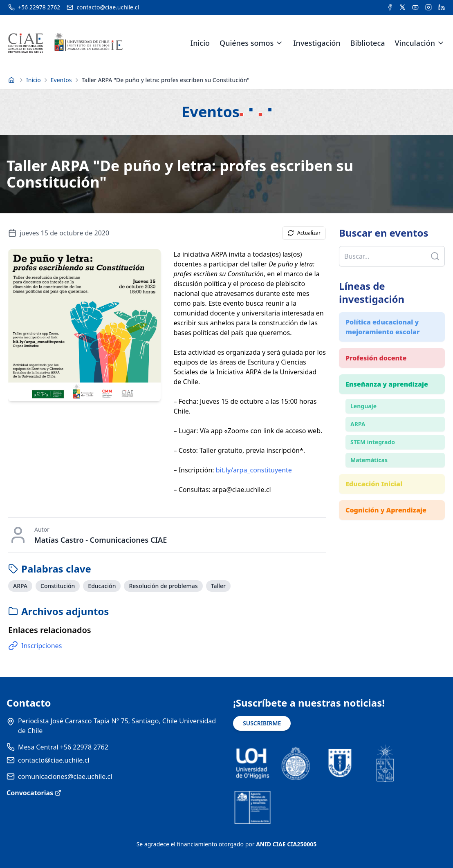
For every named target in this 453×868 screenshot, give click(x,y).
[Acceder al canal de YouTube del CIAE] (415, 7)
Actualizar (304, 233)
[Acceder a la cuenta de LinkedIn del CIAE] (442, 7)
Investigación (317, 43)
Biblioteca (368, 43)
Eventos (61, 80)
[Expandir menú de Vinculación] (441, 43)
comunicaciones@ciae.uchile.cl (65, 776)
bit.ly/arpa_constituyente (254, 470)
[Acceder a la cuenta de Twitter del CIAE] (403, 7)
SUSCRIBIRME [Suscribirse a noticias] (262, 723)
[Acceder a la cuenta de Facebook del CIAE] (390, 7)
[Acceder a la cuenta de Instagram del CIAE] (428, 7)
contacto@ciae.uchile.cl (54, 760)
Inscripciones (35, 646)
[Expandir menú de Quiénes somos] (279, 43)
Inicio (200, 43)
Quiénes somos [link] (247, 43)
